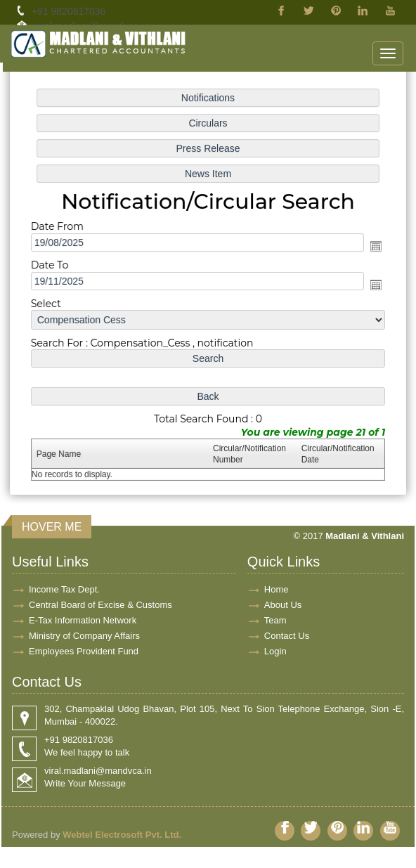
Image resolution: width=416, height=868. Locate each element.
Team (275, 620)
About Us (283, 605)
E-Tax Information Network (83, 620)
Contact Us (287, 636)
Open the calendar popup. (373, 247)
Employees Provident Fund (84, 651)
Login (275, 651)
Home (277, 589)
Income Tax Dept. (64, 589)
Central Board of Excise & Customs (100, 605)
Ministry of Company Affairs (84, 636)
